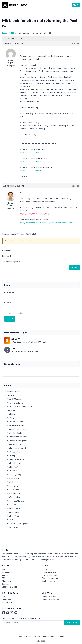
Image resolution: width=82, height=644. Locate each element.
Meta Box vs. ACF (49, 597)
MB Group (10, 456)
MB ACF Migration (13, 399)
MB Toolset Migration (15, 501)
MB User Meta (12, 512)
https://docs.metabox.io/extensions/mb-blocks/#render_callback (47, 223)
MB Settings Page (13, 474)
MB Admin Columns (14, 403)
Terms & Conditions (57, 637)
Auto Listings (7, 602)
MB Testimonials (12, 493)
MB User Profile (12, 516)
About (5, 569)
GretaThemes (8, 600)
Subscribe (72, 623)
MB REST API (11, 467)
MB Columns (11, 418)
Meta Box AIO (11, 527)
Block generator (48, 581)
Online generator (49, 572)
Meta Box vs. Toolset (51, 600)
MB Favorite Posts (13, 444)
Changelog (7, 581)
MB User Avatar (12, 508)
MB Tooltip (10, 505)
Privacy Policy (43, 637)
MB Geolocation (12, 452)
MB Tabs (9, 482)
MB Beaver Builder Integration (18, 407)
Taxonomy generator (51, 578)
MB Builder (10, 414)
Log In (74, 267)
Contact (5, 584)
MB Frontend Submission (16, 448)
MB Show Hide (12, 478)
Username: (7, 250)
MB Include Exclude (14, 459)
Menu (76, 5)
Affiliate (5, 575)
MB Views (10, 520)
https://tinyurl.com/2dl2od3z (32, 152)
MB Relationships (13, 463)
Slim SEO (6, 597)
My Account (7, 572)
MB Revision (11, 471)
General (9, 395)
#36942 (75, 44)
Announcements (12, 391)
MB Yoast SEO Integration (16, 524)
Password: (7, 256)
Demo (44, 569)
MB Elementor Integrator (16, 437)
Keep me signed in (12, 262)
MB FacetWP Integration (16, 441)
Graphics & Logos (9, 587)
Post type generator (50, 575)
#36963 (75, 186)
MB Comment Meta (14, 422)
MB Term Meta (12, 490)
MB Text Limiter (12, 497)
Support (5, 33)
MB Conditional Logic (15, 425)
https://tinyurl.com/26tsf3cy (31, 161)
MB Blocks (13, 33)
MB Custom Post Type (15, 429)
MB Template (11, 486)
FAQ (4, 578)
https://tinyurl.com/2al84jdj (31, 170)
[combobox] (41, 372)
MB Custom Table (13, 433)
